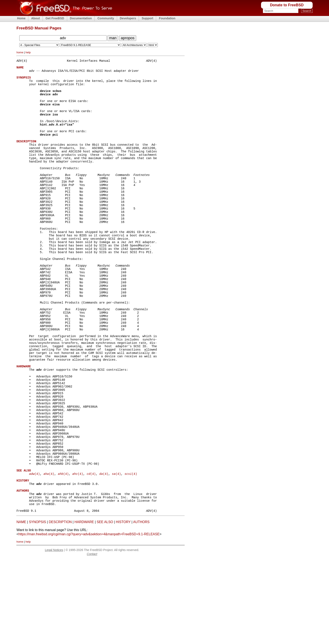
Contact (92, 639)
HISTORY (123, 607)
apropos (128, 38)
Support (147, 18)
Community (106, 18)
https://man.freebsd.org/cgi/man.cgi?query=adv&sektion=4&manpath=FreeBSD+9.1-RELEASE (89, 619)
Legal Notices (54, 635)
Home (21, 18)
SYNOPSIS (38, 607)
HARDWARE (84, 607)
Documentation (81, 18)
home (20, 52)
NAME (21, 607)
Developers (128, 18)
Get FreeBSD (55, 18)
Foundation (167, 18)
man (113, 38)
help (28, 52)
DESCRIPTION (60, 607)
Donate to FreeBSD (287, 5)
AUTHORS (141, 607)
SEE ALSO (105, 607)
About (35, 18)
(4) (34, 552)
